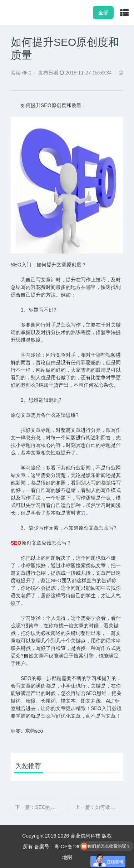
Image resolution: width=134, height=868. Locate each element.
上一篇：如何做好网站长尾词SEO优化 (101, 807)
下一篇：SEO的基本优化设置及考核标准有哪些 (41, 807)
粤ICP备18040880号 (77, 847)
